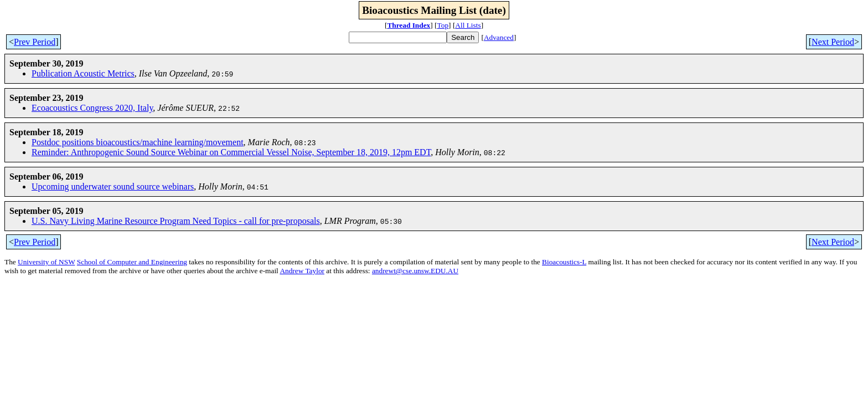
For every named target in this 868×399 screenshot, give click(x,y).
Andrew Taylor (302, 271)
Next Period (833, 42)
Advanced (499, 37)
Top (443, 25)
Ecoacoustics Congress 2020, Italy (92, 108)
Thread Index (409, 25)
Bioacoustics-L (564, 262)
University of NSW (46, 262)
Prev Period (35, 42)
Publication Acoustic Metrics (83, 73)
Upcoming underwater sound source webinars (113, 186)
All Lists (468, 25)
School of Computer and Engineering (132, 262)
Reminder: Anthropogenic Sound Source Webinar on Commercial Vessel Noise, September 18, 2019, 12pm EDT (231, 152)
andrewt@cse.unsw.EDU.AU (415, 271)
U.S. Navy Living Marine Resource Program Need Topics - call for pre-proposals (176, 221)
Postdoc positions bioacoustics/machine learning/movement (138, 142)
